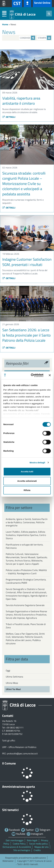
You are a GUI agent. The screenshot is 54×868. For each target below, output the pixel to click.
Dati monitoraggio (15, 840)
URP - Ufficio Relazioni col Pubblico (19, 747)
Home (5, 24)
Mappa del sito (41, 847)
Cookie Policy (19, 844)
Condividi (28, 38)
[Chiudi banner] (50, 375)
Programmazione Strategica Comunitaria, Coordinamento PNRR (26, 581)
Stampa (44, 38)
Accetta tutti (27, 472)
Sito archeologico (22, 850)
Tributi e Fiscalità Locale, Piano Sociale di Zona (26, 626)
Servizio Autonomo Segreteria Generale (25, 605)
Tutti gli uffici (9, 741)
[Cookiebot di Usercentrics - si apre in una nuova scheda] (32, 375)
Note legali (32, 840)
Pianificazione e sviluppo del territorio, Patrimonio (24, 546)
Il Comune (9, 763)
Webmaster (8, 861)
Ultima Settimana (14, 677)
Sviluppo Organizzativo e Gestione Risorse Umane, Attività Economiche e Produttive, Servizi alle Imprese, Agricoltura (26, 615)
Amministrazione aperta (19, 787)
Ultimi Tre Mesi (13, 689)
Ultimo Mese (12, 683)
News (13, 24)
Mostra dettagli (37, 463)
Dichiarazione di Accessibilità (17, 847)
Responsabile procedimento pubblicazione (25, 858)
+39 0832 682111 (14, 728)
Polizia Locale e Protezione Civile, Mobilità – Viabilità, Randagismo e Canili (26, 572)
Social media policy (38, 844)
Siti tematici (10, 810)
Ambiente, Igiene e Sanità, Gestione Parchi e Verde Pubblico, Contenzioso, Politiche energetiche (27, 522)
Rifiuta (27, 490)
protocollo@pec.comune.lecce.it (22, 753)
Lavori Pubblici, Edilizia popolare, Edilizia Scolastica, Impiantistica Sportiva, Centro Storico (26, 535)
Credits (37, 850)
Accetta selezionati (27, 481)
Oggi (8, 671)
